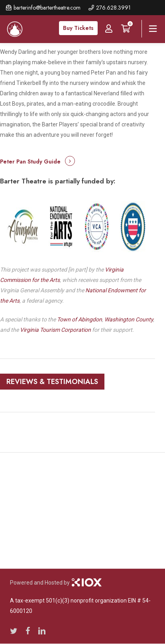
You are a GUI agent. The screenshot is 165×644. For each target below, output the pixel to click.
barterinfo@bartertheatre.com (47, 8)
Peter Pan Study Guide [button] (30, 161)
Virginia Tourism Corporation (55, 330)
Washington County (129, 319)
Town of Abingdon (80, 319)
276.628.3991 (113, 8)
